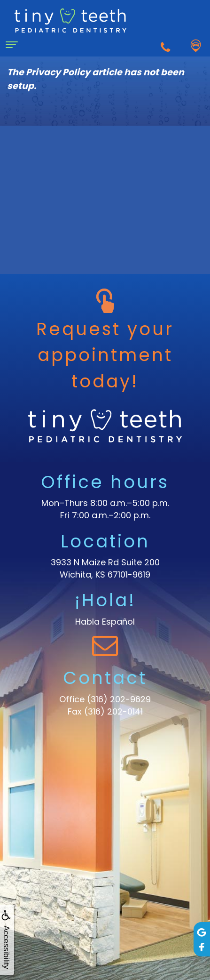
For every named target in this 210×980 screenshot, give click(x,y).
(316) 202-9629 (119, 699)
